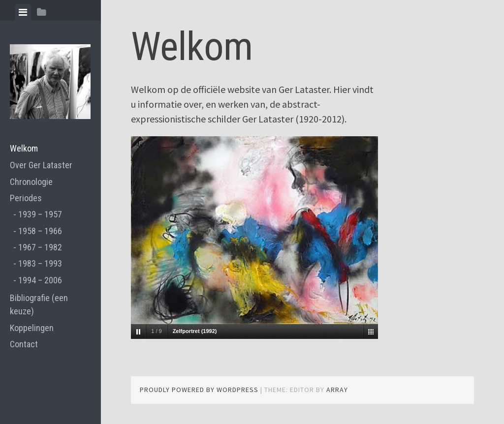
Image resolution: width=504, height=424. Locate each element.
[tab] (23, 12)
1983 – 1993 (40, 263)
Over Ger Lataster (41, 165)
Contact (24, 344)
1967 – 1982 (40, 247)
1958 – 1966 (40, 231)
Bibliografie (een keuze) (39, 304)
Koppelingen (32, 328)
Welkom (24, 148)
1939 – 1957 (40, 214)
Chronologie (31, 182)
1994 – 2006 (40, 280)
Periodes (26, 198)
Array (337, 390)
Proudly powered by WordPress (199, 390)
